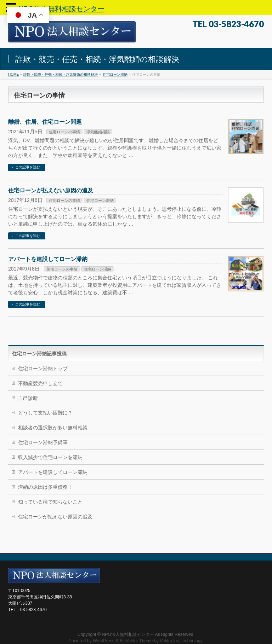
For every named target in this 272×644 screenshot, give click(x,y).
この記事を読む (28, 167)
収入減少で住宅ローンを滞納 (50, 457)
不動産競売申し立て (40, 383)
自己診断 (28, 398)
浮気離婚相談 (98, 132)
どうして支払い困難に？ (45, 413)
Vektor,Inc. (170, 641)
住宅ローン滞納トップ (43, 369)
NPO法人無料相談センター (128, 634)
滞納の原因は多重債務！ (45, 487)
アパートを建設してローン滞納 (48, 259)
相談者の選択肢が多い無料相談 (53, 428)
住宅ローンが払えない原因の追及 (51, 190)
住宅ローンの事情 (64, 132)
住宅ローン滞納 (100, 201)
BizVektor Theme (136, 641)
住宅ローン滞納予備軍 (43, 442)
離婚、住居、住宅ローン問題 (45, 122)
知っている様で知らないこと (50, 502)
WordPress (104, 641)
